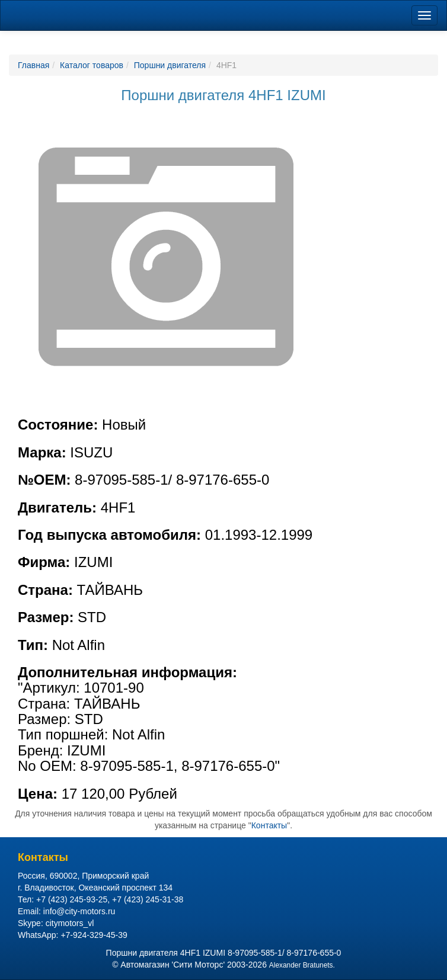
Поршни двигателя (170, 65)
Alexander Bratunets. (302, 965)
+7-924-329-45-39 (94, 935)
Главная (33, 65)
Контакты (269, 825)
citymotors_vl (70, 923)
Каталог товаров (92, 65)
